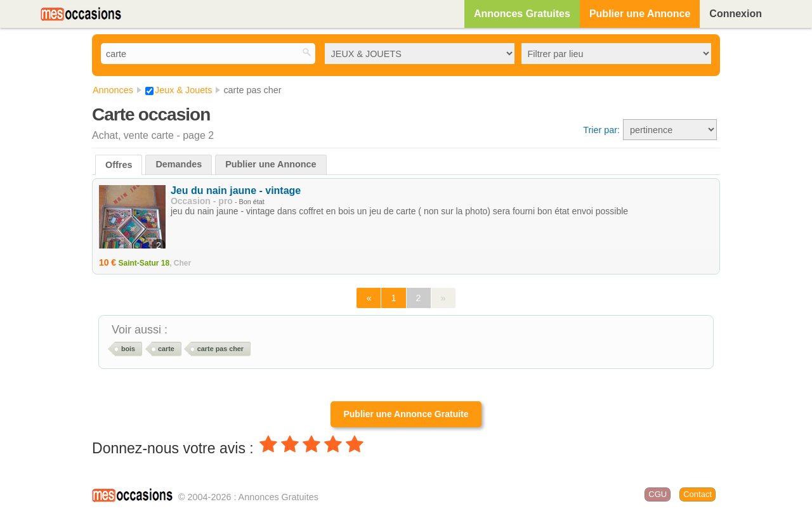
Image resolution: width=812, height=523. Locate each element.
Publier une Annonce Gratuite (406, 414)
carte (166, 349)
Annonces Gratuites (522, 14)
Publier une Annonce (640, 14)
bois (128, 349)
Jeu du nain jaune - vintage (236, 190)
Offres (119, 165)
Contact (697, 494)
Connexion (736, 14)
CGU (658, 494)
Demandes (179, 164)
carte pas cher (220, 349)
